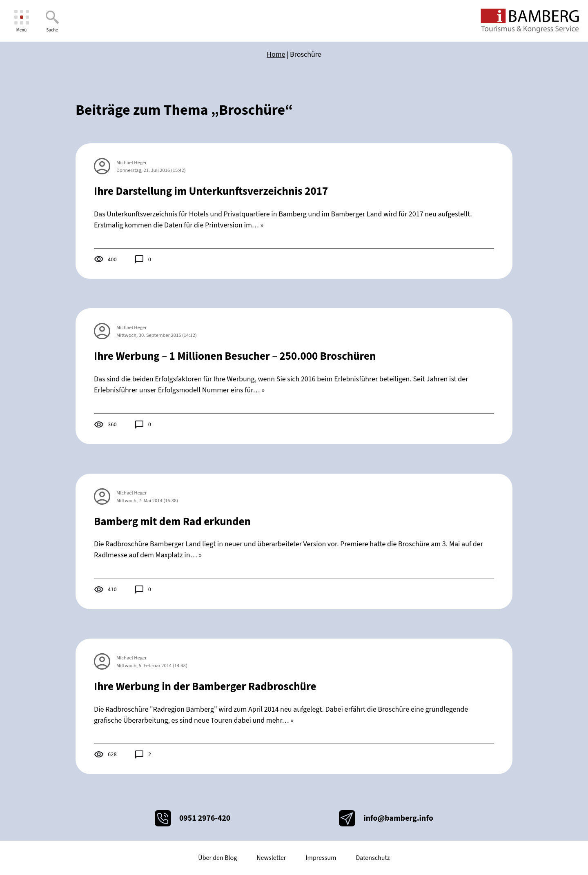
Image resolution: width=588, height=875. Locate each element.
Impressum (321, 858)
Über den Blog (217, 858)
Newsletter (271, 858)
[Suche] (52, 21)
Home (276, 55)
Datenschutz (373, 858)
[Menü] (21, 21)
